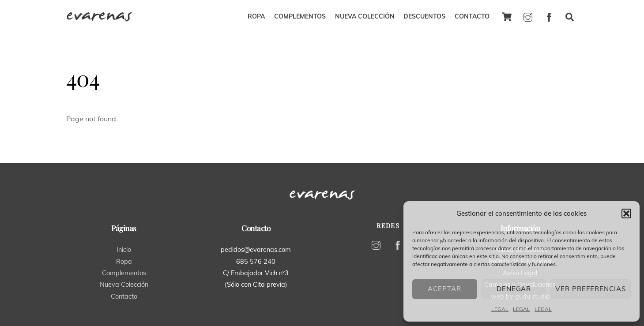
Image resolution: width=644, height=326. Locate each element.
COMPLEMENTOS (300, 16)
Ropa (124, 262)
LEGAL (500, 309)
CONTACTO (472, 16)
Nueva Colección (124, 285)
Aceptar (444, 289)
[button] (626, 214)
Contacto (124, 296)
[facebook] (549, 16)
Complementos (124, 273)
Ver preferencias (591, 289)
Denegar (514, 289)
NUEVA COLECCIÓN (365, 16)
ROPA (256, 16)
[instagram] (528, 16)
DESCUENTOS (424, 16)
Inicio (124, 250)
